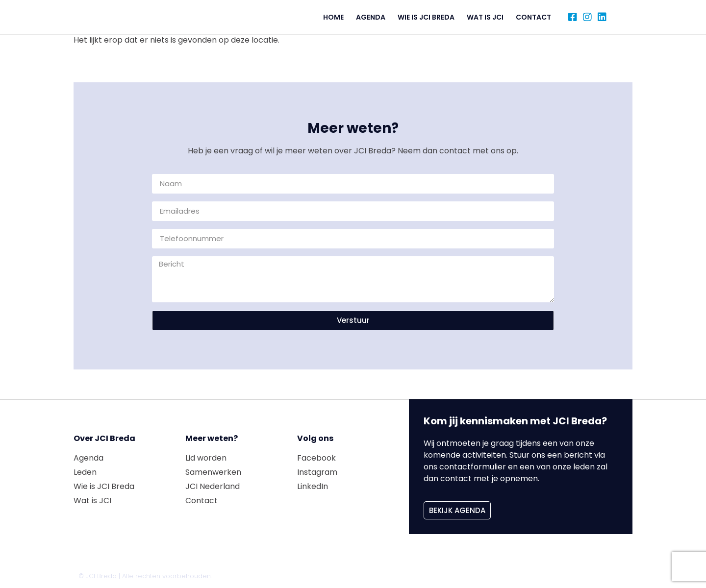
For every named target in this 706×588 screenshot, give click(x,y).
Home (333, 17)
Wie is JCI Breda (426, 17)
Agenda (371, 17)
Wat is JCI (485, 17)
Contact (533, 17)
